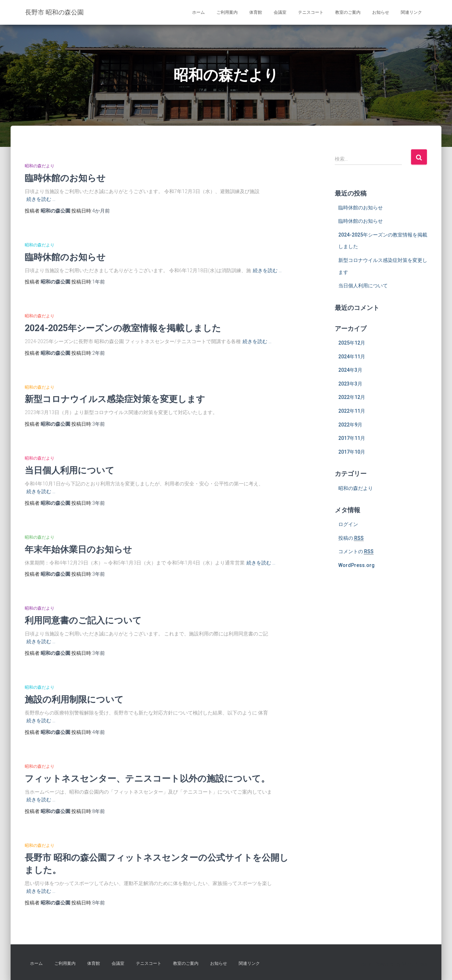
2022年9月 (350, 425)
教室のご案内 (348, 12)
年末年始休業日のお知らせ (78, 549)
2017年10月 (352, 452)
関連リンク (411, 12)
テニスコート (311, 12)
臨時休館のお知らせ (65, 178)
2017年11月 (352, 438)
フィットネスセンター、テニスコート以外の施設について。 (147, 778)
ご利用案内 (227, 12)
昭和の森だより (40, 166)
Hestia (364, 964)
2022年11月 (352, 411)
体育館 (256, 12)
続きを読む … (41, 199)
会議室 (280, 12)
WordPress (415, 964)
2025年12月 (352, 343)
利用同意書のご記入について (83, 620)
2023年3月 (350, 384)
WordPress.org (356, 565)
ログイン (348, 524)
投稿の (351, 538)
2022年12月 (352, 397)
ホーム (198, 12)
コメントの (356, 552)
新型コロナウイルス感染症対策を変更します (115, 399)
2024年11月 (352, 357)
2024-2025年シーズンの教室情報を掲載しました (123, 328)
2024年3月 (350, 370)
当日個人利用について (70, 470)
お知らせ (381, 12)
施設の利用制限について (74, 699)
